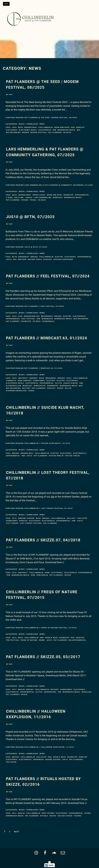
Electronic (12, 130)
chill (69, 378)
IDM (55, 130)
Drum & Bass (39, 195)
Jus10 (9, 259)
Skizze (68, 575)
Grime (42, 640)
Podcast (48, 259)
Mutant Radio (35, 259)
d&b (42, 638)
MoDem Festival (39, 132)
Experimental (82, 195)
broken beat (31, 127)
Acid (20, 316)
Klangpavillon (14, 386)
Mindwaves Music (67, 130)
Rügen (60, 388)
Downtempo (39, 381)
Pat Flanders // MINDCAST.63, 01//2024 (47, 338)
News (42, 124)
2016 (14, 813)
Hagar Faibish (71, 383)
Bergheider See (32, 316)
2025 (14, 127)
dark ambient (25, 381)
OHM (33, 575)
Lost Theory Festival (31, 523)
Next (17, 832)
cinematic (11, 381)
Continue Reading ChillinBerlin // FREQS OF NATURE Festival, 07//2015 (41, 628)
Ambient (33, 378)
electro (59, 257)
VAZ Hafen (11, 762)
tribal (33, 200)
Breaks (34, 257)
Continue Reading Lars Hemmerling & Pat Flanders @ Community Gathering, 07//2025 (49, 185)
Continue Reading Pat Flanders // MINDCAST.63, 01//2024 (34, 368)
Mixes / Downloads (28, 124)
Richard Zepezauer (63, 259)
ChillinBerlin (46, 127)
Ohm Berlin (42, 575)
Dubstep (80, 127)
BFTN (15, 257)
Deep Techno (48, 813)
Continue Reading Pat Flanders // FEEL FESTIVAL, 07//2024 (35, 306)
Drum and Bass (62, 127)
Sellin (68, 388)
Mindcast (58, 197)
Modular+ (87, 692)
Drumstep (69, 195)
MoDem (26, 132)
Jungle (29, 197)
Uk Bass (67, 132)
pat (11, 95)
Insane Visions (53, 759)
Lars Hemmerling (43, 197)
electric (51, 381)
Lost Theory (12, 523)
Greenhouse (50, 692)
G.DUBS (9, 197)
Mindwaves (47, 319)
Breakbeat (24, 257)
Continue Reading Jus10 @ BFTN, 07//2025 (26, 247)
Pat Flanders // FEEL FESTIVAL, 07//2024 (48, 276)
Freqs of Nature (29, 640)
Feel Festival (28, 319)
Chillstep (82, 518)
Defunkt (55, 689)
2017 (14, 689)
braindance (47, 316)
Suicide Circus (72, 456)
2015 (14, 638)
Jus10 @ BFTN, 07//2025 (30, 217)
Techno (25, 200)
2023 (14, 378)
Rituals (44, 816)
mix (79, 130)
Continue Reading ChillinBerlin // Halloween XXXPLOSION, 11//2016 (40, 747)
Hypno (88, 813)
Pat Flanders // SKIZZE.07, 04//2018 (43, 540)
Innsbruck (39, 759)
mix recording (13, 132)
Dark (47, 573)
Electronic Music (28, 130)
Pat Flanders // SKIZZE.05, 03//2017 (43, 657)
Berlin (21, 689)
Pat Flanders (55, 132)
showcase (26, 321)
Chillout (71, 518)
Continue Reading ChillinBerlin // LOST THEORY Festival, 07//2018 (39, 508)
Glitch (59, 383)
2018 (14, 518)
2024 (14, 316)
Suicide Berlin (56, 456)
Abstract (23, 378)
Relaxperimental (77, 640)
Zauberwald (48, 321)
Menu (6, 4)
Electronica (45, 130)
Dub (73, 127)
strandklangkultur (16, 391)
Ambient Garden (26, 518)
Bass (21, 127)
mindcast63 (40, 386)
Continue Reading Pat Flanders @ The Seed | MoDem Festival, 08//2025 (41, 118)
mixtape (22, 259)
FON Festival (13, 640)
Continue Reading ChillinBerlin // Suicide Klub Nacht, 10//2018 (38, 443)
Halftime (19, 197)
